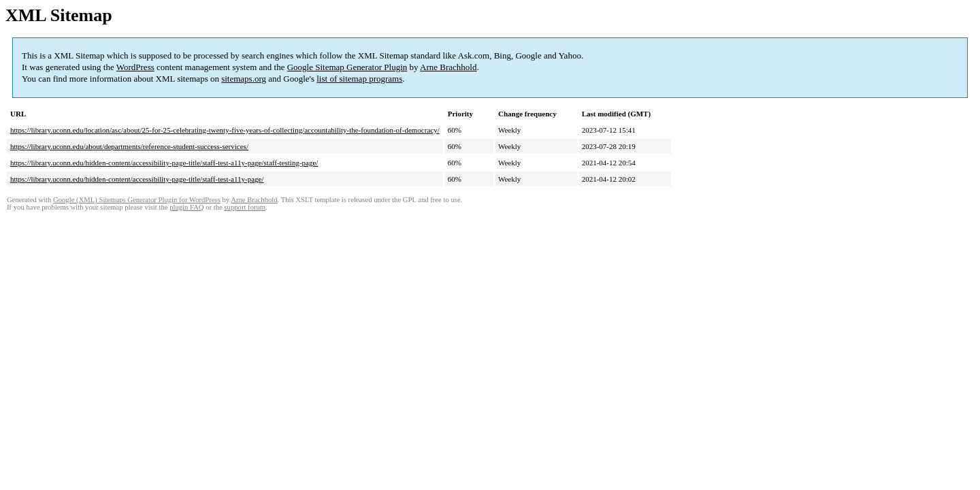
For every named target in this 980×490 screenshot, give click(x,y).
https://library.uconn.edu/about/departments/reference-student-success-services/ (129, 146)
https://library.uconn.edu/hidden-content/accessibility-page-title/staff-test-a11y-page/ (137, 179)
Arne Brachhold (448, 67)
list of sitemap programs (359, 79)
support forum (245, 207)
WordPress (135, 67)
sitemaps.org (244, 79)
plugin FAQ (186, 207)
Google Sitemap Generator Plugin (347, 67)
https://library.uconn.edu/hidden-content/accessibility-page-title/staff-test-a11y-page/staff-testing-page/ (164, 163)
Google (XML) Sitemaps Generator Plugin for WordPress (137, 200)
